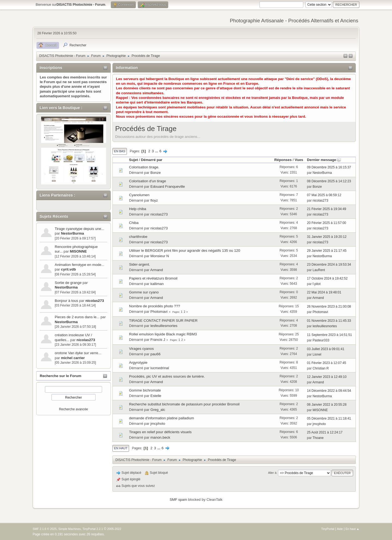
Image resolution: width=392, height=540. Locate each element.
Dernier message (324, 160)
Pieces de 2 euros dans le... (77, 317)
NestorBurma (72, 233)
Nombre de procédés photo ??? (154, 306)
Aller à (272, 473)
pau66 (156, 354)
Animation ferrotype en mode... (79, 265)
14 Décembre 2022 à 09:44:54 (329, 391)
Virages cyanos (141, 349)
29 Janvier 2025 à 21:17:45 (327, 251)
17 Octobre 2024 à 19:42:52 (327, 278)
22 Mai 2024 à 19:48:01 (324, 292)
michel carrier (73, 358)
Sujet (134, 160)
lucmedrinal (160, 368)
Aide (340, 529)
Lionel (317, 354)
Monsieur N (160, 256)
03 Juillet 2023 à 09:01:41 (326, 349)
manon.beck (160, 437)
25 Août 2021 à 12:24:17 (325, 432)
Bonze (156, 173)
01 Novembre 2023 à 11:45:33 (329, 321)
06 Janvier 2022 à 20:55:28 (327, 405)
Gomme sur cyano (144, 292)
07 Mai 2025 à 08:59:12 (324, 195)
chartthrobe (138, 237)
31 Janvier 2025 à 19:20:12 (327, 237)
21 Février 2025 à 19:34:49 (327, 209)
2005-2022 (114, 529)
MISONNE (78, 251)
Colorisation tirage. (144, 167)
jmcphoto (158, 424)
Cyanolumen (139, 195)
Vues (299, 160)
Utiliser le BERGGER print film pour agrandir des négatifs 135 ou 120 (185, 251)
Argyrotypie (138, 362)
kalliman (157, 284)
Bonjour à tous (66, 301)
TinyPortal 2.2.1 (93, 529)
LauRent (319, 270)
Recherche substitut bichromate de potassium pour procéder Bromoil (184, 404)
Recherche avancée (74, 409)
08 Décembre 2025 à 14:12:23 (329, 181)
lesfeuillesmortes (164, 326)
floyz (154, 200)
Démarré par (152, 160)
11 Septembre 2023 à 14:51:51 (330, 335)
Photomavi (159, 312)
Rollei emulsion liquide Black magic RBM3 (163, 334)
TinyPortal (328, 529)
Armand (157, 270)
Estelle (156, 396)
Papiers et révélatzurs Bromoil (153, 278)
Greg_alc (158, 410)
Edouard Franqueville (168, 186)
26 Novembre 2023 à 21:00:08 (329, 307)
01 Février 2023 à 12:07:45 (327, 363)
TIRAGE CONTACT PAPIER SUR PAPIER (163, 321)
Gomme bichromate (145, 390)
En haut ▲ (352, 529)
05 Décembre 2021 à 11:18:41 (329, 418)
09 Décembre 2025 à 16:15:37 (329, 167)
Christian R (321, 368)
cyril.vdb (68, 269)
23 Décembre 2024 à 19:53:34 (329, 265)
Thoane (318, 438)
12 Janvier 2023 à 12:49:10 (327, 377)
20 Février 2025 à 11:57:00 (327, 223)
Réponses (283, 160)
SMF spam (178, 500)
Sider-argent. (140, 264)
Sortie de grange (68, 283)
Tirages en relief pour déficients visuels (160, 432)
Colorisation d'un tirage (148, 181)
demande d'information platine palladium (162, 418)
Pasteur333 (321, 340)
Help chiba (138, 209)
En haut (121, 448)
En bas (120, 151)
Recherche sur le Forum (61, 376)
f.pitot (316, 284)
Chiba (134, 223)
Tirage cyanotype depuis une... (79, 229)
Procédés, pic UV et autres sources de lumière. (167, 376)
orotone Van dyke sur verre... (78, 353)
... (157, 151)
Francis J (158, 340)
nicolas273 (95, 301)
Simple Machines (69, 529)
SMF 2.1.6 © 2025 (45, 529)
